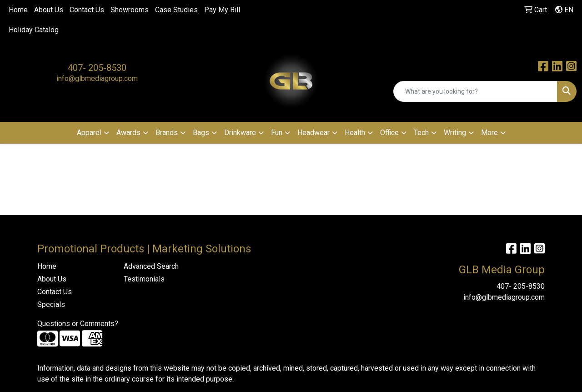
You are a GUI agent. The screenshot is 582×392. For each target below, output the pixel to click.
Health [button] (355, 133)
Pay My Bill (222, 10)
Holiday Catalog (34, 30)
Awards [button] (128, 133)
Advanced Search (151, 266)
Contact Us (87, 10)
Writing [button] (455, 133)
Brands (167, 133)
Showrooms (130, 10)
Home (18, 10)
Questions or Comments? (78, 324)
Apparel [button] (89, 133)
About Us (49, 10)
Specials (51, 304)
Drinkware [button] (240, 133)
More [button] (489, 133)
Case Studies (176, 10)
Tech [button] (421, 133)
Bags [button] (201, 133)
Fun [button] (277, 133)
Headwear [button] (314, 133)
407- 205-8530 (97, 68)
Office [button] (389, 133)
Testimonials (144, 279)
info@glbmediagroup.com (97, 78)
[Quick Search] (475, 91)
